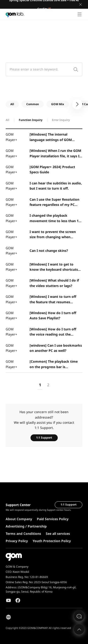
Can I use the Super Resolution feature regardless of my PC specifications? (54, 202)
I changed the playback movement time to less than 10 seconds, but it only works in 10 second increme (55, 218)
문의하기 (79, 616)
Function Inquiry (31, 120)
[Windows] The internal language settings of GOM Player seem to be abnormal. (53, 137)
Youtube (8, 600)
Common (33, 104)
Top (79, 629)
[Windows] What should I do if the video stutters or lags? (54, 283)
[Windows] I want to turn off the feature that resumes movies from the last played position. (53, 299)
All (12, 104)
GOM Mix (58, 104)
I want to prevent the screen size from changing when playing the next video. (53, 235)
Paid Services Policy (53, 519)
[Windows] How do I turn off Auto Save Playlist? (53, 315)
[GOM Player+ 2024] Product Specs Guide (52, 169)
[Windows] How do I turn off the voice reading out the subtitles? (53, 332)
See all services (58, 534)
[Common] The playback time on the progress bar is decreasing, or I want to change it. (55, 364)
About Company (19, 519)
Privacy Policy (17, 541)
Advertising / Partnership (26, 526)
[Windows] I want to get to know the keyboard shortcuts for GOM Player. (54, 267)
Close (80, 4)
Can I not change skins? (49, 251)
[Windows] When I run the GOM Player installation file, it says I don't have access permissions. (55, 154)
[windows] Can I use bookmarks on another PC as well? (56, 348)
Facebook (18, 600)
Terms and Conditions (23, 534)
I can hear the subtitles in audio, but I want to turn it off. (56, 186)
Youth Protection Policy (52, 541)
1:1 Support (44, 438)
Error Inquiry (61, 120)
